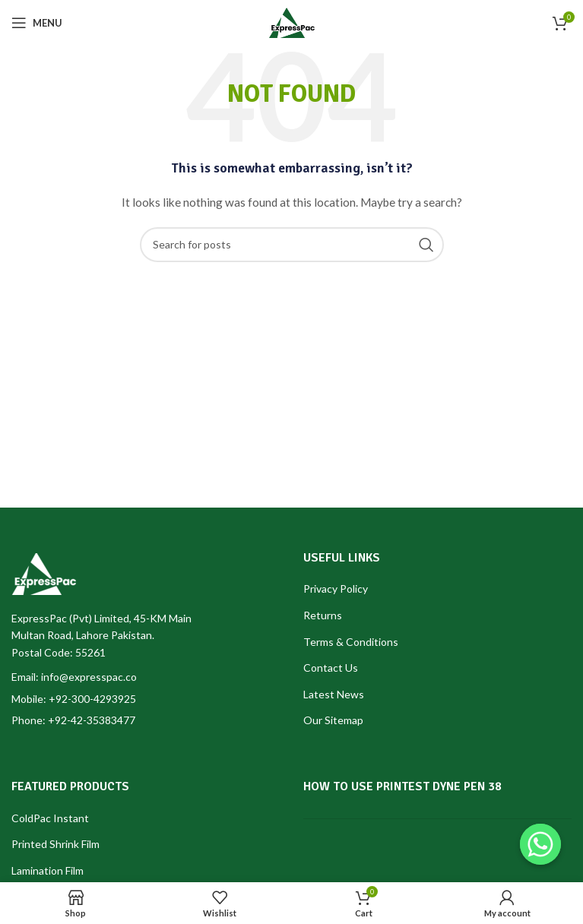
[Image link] (44, 573)
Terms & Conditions (351, 642)
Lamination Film (48, 870)
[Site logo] (292, 22)
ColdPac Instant (50, 818)
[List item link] (146, 699)
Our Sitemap (333, 720)
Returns (323, 615)
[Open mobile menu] (37, 23)
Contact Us (331, 668)
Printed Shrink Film (55, 844)
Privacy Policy (336, 589)
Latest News (334, 694)
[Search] (292, 245)
